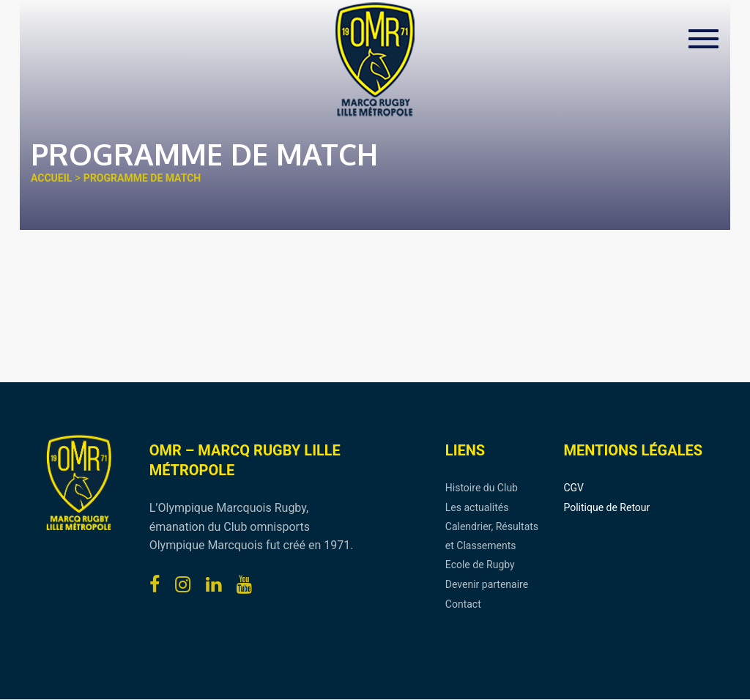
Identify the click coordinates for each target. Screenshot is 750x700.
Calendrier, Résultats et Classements (492, 536)
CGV (573, 488)
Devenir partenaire (487, 584)
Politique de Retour (606, 507)
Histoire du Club (482, 488)
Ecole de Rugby (480, 565)
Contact (463, 604)
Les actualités (477, 507)
